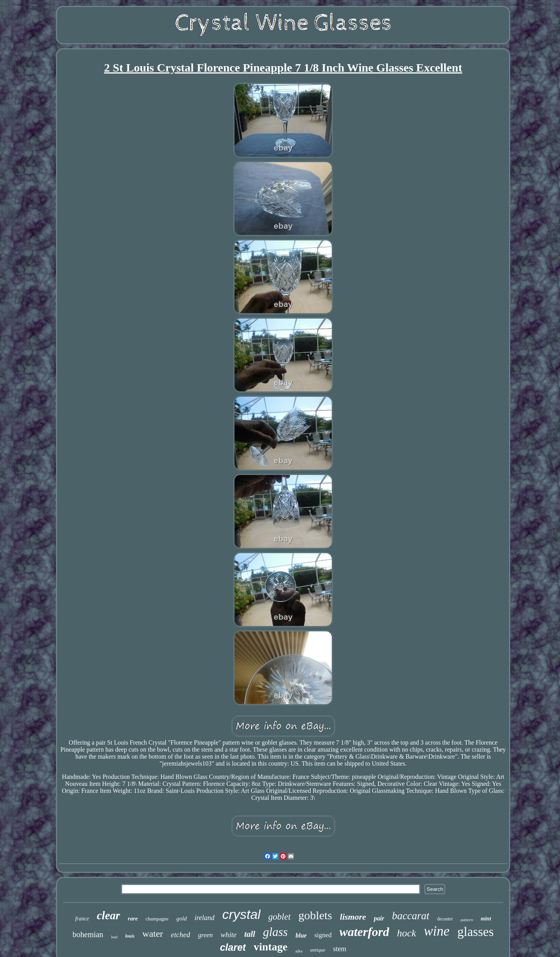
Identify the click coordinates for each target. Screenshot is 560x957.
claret (233, 947)
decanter (445, 919)
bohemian (88, 934)
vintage (270, 947)
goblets (315, 915)
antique (318, 950)
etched (180, 935)
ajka (299, 951)
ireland (204, 918)
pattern (467, 920)
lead (114, 937)
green (205, 935)
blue (301, 935)
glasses (476, 932)
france (82, 919)
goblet (280, 917)
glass (275, 932)
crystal (241, 914)
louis (130, 936)
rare (133, 918)
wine (437, 931)
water (153, 934)
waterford (364, 932)
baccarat (411, 916)
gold (182, 918)
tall (250, 934)
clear (108, 915)
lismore (353, 917)
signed (323, 935)
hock (407, 933)
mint (486, 919)
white (228, 935)
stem (340, 949)
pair (379, 918)
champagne (157, 919)
